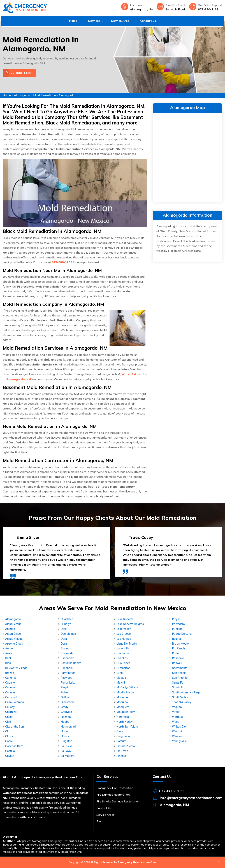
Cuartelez (67, 619)
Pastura (121, 741)
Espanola (67, 668)
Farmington (68, 673)
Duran (65, 644)
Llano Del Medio (127, 644)
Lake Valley (124, 629)
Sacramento (180, 668)
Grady (65, 707)
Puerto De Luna (182, 634)
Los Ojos (122, 658)
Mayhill (121, 683)
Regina (176, 639)
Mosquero (123, 707)
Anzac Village (14, 639)
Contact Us (148, 21)
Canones (11, 678)
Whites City (179, 727)
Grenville (66, 712)
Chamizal (11, 712)
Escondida (68, 658)
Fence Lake (68, 683)
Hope (64, 731)
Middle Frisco (125, 692)
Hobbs (65, 722)
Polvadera (178, 624)
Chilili (9, 722)
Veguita (177, 707)
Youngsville (179, 741)
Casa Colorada (15, 702)
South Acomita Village (186, 692)
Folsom (66, 692)
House (65, 736)
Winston (177, 736)
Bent (8, 658)
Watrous (177, 717)
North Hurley (125, 722)
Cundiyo (66, 624)
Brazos (10, 673)
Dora (64, 639)
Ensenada (67, 653)
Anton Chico (13, 634)
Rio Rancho (179, 648)
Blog (99, 821)
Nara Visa (123, 717)
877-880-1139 (208, 9)
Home (73, 21)
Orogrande (123, 736)
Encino (65, 648)
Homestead (68, 727)
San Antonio (180, 678)
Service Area (120, 21)
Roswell (177, 663)
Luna (120, 673)
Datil (64, 629)
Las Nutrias (124, 639)
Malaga (121, 678)
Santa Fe (178, 683)
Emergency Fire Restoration (115, 788)
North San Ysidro (127, 727)
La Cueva (67, 746)
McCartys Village (127, 687)
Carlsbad (11, 697)
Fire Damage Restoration (113, 795)
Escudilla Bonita (71, 663)
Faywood (67, 678)
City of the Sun (14, 727)
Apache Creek (14, 644)
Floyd (64, 687)
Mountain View (126, 712)
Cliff (8, 731)
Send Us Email (176, 9)
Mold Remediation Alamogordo (54, 95)
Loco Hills (123, 648)
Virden (176, 712)
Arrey (9, 653)
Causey (10, 707)
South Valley (180, 697)
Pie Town (122, 751)
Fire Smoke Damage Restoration (118, 801)
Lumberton (123, 668)
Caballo (10, 683)
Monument (123, 697)
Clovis (9, 736)
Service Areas (105, 815)
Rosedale (178, 658)
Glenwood (67, 702)
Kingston (67, 741)
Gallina (65, 697)
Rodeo (176, 653)
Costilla (10, 751)
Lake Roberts (125, 619)
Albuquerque (13, 624)
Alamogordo (22, 95)
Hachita (66, 717)
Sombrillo (178, 687)
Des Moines (68, 634)
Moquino (122, 702)
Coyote (10, 756)
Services (94, 21)
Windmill (178, 731)
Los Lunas (123, 653)
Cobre (9, 741)
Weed (176, 722)
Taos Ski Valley (182, 702)
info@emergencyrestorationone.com (191, 798)
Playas (176, 619)
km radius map (187, 157)
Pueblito (177, 629)
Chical (9, 717)
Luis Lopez (123, 663)
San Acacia (179, 673)
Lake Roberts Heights (130, 624)
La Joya (66, 751)
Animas (10, 629)
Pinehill (121, 756)
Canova (10, 687)
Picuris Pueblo (126, 746)
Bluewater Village (16, 668)
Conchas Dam (14, 746)
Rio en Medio (180, 644)
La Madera (68, 756)
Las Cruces (124, 634)
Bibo (8, 663)
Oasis (120, 731)
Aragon (10, 648)
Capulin (10, 692)
